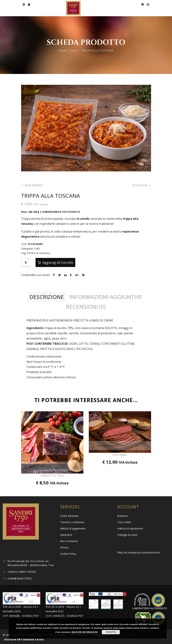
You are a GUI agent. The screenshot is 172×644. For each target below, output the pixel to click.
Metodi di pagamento (73, 528)
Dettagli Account (127, 535)
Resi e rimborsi (69, 541)
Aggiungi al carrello (57, 262)
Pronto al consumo (39, 253)
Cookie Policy (68, 554)
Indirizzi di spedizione (130, 528)
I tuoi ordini (124, 522)
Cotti (74, 51)
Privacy (64, 547)
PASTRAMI (120, 455)
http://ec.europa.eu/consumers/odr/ (139, 552)
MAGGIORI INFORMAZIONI (85, 632)
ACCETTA (111, 632)
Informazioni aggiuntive (106, 297)
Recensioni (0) (86, 307)
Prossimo (142, 185)
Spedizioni (66, 535)
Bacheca (122, 516)
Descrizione (47, 297)
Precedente (32, 185)
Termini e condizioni (72, 522)
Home (63, 51)
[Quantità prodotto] (26, 262)
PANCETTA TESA (52, 476)
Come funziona (69, 516)
